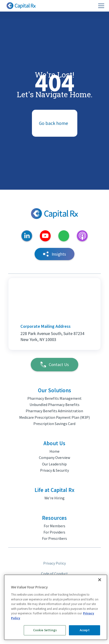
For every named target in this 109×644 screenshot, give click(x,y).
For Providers (54, 532)
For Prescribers (54, 538)
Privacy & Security (54, 470)
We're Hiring (54, 498)
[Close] (100, 580)
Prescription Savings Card (54, 424)
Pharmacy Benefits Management (54, 398)
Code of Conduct (54, 573)
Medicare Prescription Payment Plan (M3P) (54, 417)
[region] (56, 607)
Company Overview (54, 457)
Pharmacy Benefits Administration (54, 411)
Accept (85, 630)
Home (54, 451)
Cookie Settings (45, 630)
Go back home (53, 123)
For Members (54, 526)
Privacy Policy (54, 563)
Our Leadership (54, 464)
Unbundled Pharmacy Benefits (54, 405)
